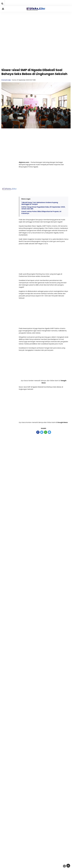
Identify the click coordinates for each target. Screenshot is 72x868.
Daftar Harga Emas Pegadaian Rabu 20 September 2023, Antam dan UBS (43, 208)
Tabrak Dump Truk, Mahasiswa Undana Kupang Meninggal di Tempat (40, 203)
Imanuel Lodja (6, 80)
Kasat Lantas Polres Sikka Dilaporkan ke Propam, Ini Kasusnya (41, 212)
